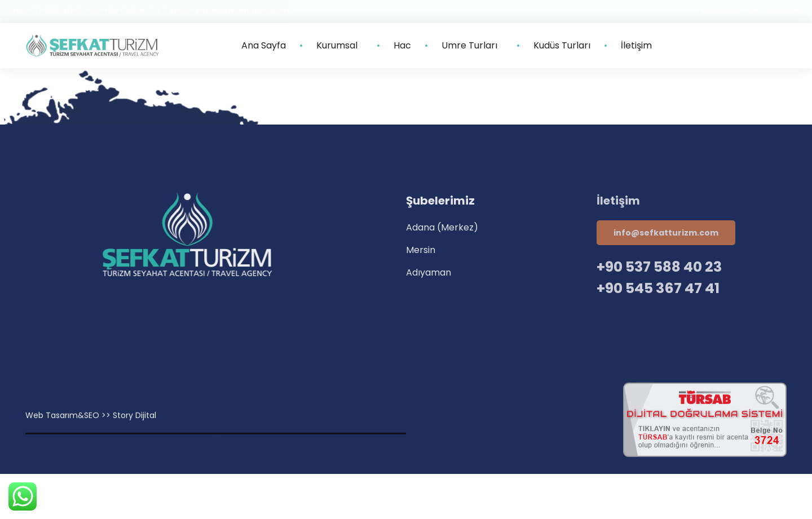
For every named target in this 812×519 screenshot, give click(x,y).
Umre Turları (472, 46)
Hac (402, 46)
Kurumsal (340, 46)
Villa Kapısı (216, 442)
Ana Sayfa (264, 46)
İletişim (636, 46)
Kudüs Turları (562, 46)
